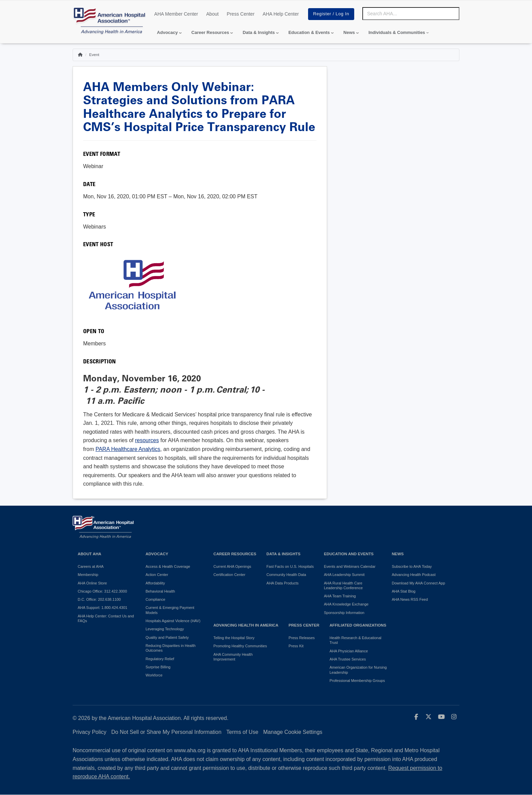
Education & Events (309, 32)
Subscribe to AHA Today (412, 566)
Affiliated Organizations (358, 625)
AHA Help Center (281, 14)
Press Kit (296, 646)
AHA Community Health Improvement (233, 657)
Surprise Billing (158, 667)
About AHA (90, 554)
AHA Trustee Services (348, 659)
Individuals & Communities (397, 32)
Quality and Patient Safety (167, 637)
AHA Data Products (282, 583)
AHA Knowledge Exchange (346, 604)
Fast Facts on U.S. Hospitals (290, 566)
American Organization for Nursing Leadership (358, 670)
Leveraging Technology (165, 629)
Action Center (157, 575)
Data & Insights (259, 32)
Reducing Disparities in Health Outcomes (170, 648)
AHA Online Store (92, 583)
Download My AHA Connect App (419, 583)
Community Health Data (286, 575)
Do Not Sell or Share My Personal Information (166, 732)
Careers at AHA (91, 566)
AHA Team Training (340, 596)
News (349, 32)
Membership (88, 575)
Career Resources (210, 32)
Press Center (241, 14)
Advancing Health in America (246, 625)
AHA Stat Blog (404, 591)
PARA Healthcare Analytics (128, 449)
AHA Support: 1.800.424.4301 (102, 608)
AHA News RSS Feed (410, 599)
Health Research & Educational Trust (355, 640)
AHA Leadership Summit (344, 575)
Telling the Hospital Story (234, 638)
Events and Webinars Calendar (350, 566)
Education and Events (349, 554)
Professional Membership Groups (357, 681)
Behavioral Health (160, 591)
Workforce (154, 675)
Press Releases (301, 638)
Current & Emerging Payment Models (170, 610)
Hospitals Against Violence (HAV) (173, 621)
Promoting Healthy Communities (240, 646)
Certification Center (229, 575)
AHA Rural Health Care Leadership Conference (343, 585)
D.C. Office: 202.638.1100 (99, 599)
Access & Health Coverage (168, 566)
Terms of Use (242, 732)
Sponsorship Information (344, 613)
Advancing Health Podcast (414, 575)
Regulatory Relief (160, 659)
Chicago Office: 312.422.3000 (102, 591)
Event (94, 55)
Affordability (155, 583)
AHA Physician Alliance (349, 651)
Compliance (155, 599)
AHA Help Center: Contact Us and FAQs (106, 618)
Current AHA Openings (232, 566)
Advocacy (167, 32)
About (213, 14)
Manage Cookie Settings (293, 732)
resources (147, 440)
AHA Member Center (176, 14)
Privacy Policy (90, 732)
